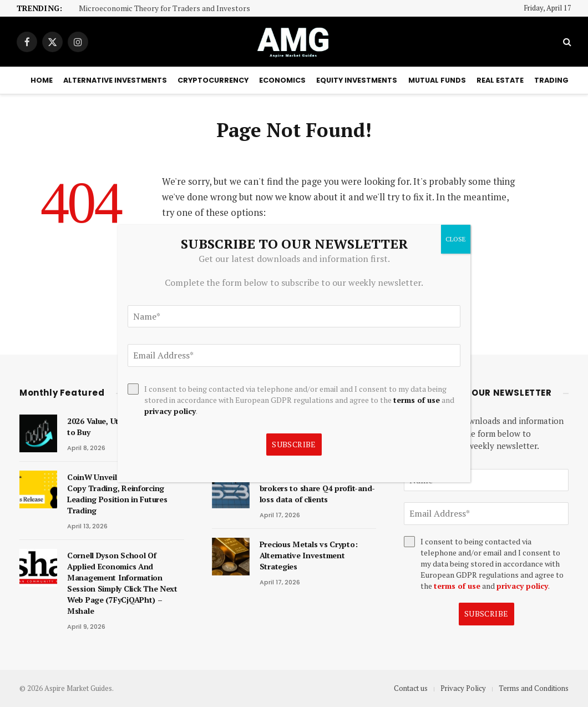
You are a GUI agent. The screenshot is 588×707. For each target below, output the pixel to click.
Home (42, 80)
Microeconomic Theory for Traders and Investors (164, 9)
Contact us (411, 688)
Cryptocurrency (213, 80)
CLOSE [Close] (456, 239)
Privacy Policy (463, 688)
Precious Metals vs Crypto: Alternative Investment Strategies (309, 555)
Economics (282, 80)
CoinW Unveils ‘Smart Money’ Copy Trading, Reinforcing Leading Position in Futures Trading (121, 494)
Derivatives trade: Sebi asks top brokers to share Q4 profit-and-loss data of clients (318, 488)
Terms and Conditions (534, 688)
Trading (551, 80)
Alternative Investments (115, 80)
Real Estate (500, 80)
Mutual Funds (437, 80)
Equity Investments (357, 80)
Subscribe (486, 613)
